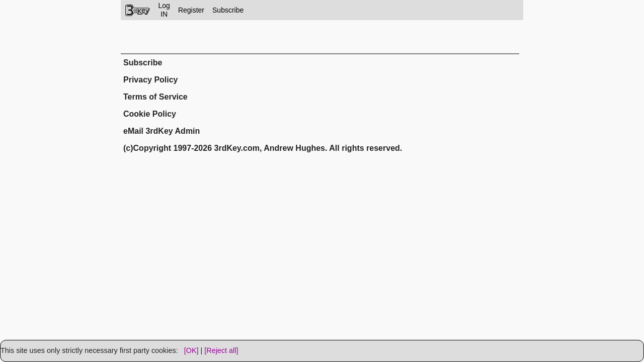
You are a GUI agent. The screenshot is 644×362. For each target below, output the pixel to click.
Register (191, 10)
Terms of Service (155, 97)
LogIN (164, 10)
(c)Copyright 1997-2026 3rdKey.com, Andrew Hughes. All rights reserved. (263, 148)
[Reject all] (221, 350)
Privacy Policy (151, 80)
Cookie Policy (150, 114)
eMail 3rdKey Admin (162, 131)
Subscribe (228, 10)
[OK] (191, 350)
